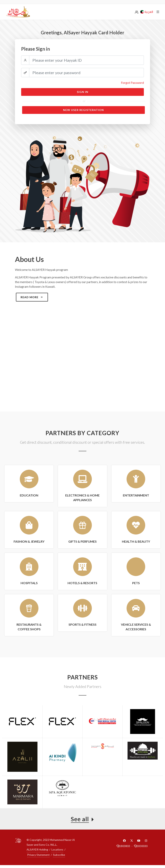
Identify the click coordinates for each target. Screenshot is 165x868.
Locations (57, 849)
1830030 (141, 846)
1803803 (123, 846)
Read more (32, 297)
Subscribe (59, 855)
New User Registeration (83, 110)
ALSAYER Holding (37, 849)
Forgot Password (132, 83)
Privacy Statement (38, 855)
